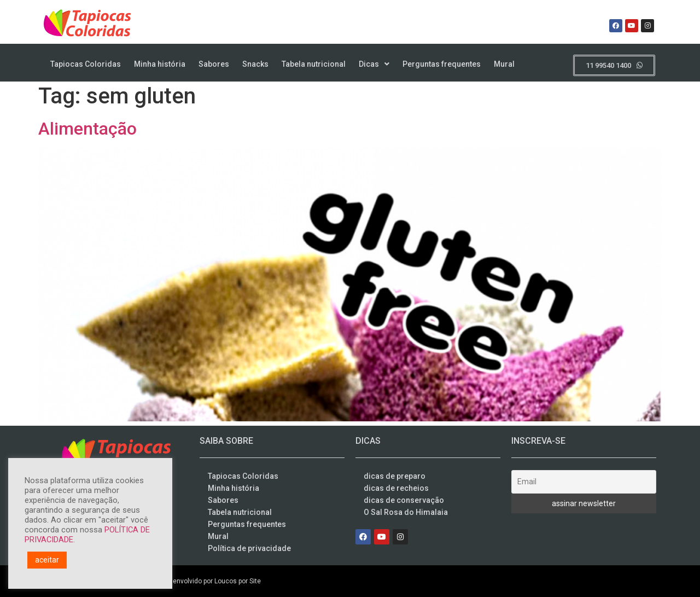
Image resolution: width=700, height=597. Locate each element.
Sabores (214, 64)
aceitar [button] (47, 560)
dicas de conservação (404, 500)
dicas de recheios (396, 488)
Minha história (160, 64)
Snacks (255, 64)
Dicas (374, 64)
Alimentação (87, 129)
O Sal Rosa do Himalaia (406, 512)
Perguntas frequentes (442, 64)
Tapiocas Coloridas (86, 64)
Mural (504, 64)
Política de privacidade (249, 548)
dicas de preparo (395, 476)
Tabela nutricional (314, 64)
